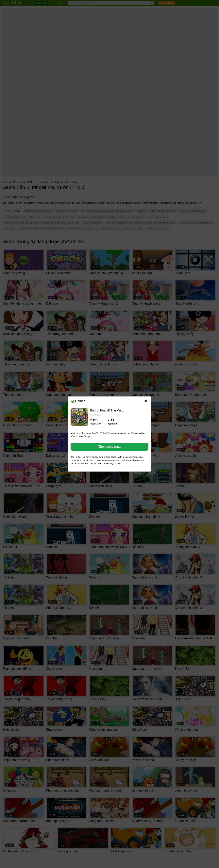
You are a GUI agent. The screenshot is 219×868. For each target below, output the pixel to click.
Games (78, 401)
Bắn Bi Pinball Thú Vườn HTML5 (113, 410)
